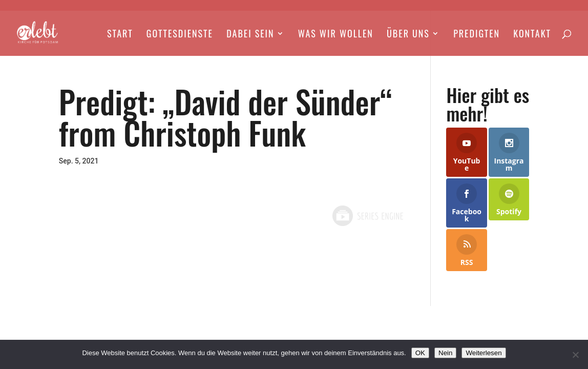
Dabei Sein (250, 35)
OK (420, 353)
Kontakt (532, 35)
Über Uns (408, 35)
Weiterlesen (484, 353)
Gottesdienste (180, 35)
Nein (445, 353)
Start (120, 35)
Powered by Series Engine (367, 216)
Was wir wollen (336, 35)
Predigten (477, 35)
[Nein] (575, 355)
